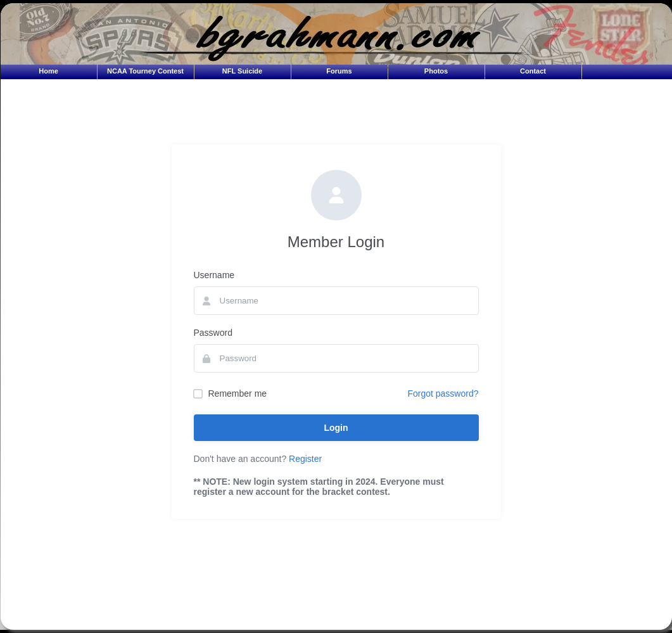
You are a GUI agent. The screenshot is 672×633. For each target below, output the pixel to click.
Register (305, 459)
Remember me (231, 393)
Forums (339, 71)
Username (214, 275)
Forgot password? (443, 393)
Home (48, 71)
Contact (533, 71)
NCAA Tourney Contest (145, 71)
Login (336, 428)
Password (213, 333)
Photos (436, 71)
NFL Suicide (242, 71)
